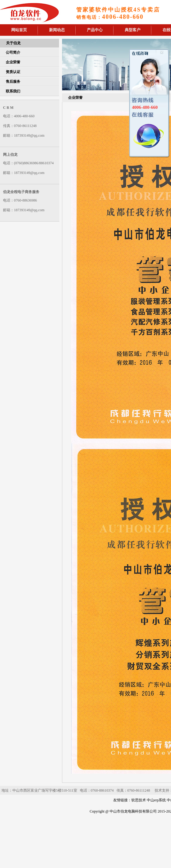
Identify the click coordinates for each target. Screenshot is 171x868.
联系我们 (13, 91)
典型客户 (133, 30)
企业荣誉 (13, 62)
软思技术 (139, 800)
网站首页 (19, 30)
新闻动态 (57, 30)
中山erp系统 (156, 800)
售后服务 (13, 82)
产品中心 (95, 30)
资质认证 (13, 72)
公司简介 (13, 52)
